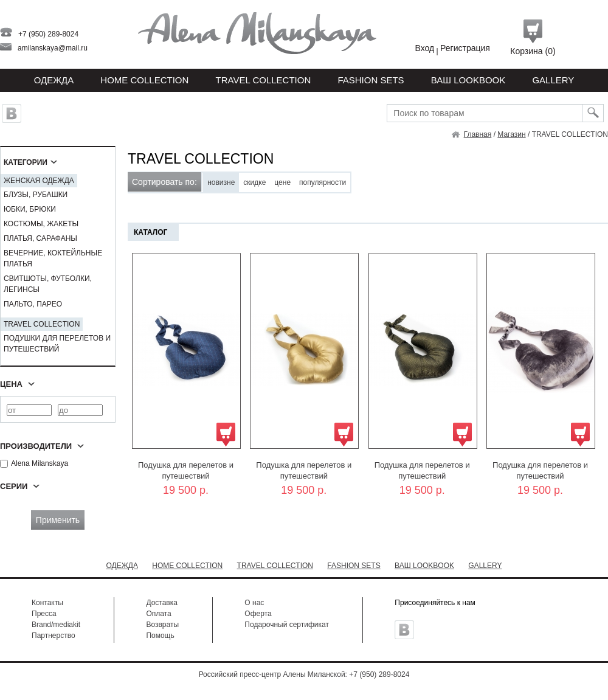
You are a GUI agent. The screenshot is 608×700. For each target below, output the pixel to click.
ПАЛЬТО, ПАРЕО (33, 304)
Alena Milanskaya (34, 463)
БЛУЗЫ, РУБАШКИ (36, 195)
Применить (58, 520)
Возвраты (162, 625)
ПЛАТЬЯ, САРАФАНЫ (40, 238)
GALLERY (553, 80)
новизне (221, 182)
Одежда (54, 80)
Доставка (162, 603)
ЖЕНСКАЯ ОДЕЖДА (39, 181)
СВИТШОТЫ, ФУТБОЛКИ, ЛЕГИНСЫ (48, 284)
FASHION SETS (371, 80)
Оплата (158, 614)
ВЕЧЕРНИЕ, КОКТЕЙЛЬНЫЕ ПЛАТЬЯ (53, 258)
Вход (425, 48)
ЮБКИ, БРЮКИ (30, 209)
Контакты (47, 603)
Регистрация (465, 48)
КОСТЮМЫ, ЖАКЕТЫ (41, 224)
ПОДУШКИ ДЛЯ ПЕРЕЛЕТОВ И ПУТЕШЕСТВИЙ (57, 344)
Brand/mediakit (56, 625)
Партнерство (54, 636)
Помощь (160, 636)
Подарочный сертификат (287, 625)
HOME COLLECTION (144, 80)
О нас (254, 603)
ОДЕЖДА (122, 566)
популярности (323, 182)
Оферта (258, 614)
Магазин (511, 134)
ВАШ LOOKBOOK (468, 80)
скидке (254, 182)
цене (282, 182)
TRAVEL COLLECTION (264, 80)
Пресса (44, 614)
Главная (478, 134)
